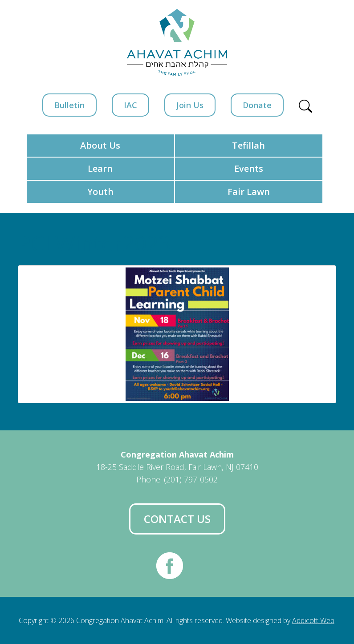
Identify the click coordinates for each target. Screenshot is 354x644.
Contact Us (177, 519)
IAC (130, 105)
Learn (100, 168)
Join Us (190, 105)
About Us (100, 145)
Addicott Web (313, 620)
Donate (257, 105)
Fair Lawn (249, 192)
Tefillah (248, 145)
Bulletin (69, 105)
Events (249, 168)
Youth (100, 192)
